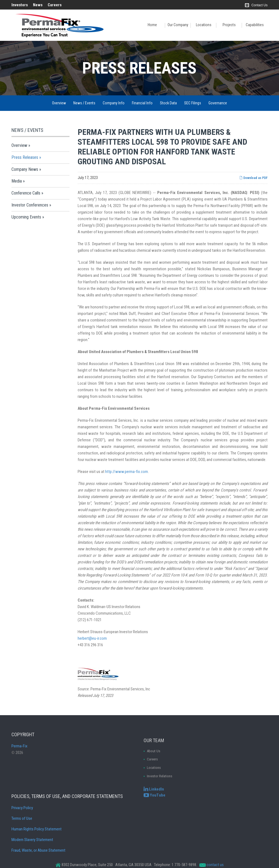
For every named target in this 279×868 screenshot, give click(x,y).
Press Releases (25, 157)
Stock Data (168, 103)
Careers (55, 5)
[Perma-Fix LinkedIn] (154, 794)
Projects (229, 25)
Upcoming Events (26, 217)
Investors (20, 5)
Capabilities (255, 25)
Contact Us (260, 5)
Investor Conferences (30, 205)
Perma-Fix (19, 757)
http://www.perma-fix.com (127, 472)
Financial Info (142, 103)
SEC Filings (193, 103)
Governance (218, 103)
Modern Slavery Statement (32, 865)
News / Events (84, 103)
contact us (215, 865)
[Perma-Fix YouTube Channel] (154, 800)
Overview (59, 103)
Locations (204, 25)
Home (152, 25)
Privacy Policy (22, 833)
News (38, 5)
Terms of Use (22, 844)
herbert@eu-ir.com (92, 638)
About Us (154, 775)
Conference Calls (26, 193)
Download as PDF (253, 178)
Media (17, 181)
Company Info (114, 103)
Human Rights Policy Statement (37, 854)
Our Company (178, 25)
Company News (25, 169)
